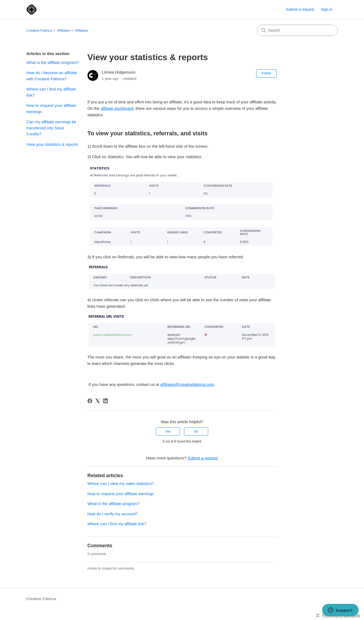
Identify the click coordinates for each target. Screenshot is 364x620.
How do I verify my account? (113, 514)
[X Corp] (98, 401)
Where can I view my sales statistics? (121, 483)
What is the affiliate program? (53, 62)
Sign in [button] (327, 9)
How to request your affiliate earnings (52, 108)
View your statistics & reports (52, 144)
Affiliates (63, 30)
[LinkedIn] (105, 401)
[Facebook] (90, 401)
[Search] (297, 30)
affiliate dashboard (117, 108)
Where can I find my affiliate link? (51, 92)
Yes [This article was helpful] (168, 432)
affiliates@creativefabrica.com (187, 384)
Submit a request (300, 9)
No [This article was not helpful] (196, 432)
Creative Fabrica (39, 30)
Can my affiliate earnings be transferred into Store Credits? (52, 128)
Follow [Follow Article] (266, 73)
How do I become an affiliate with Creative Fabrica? (52, 76)
